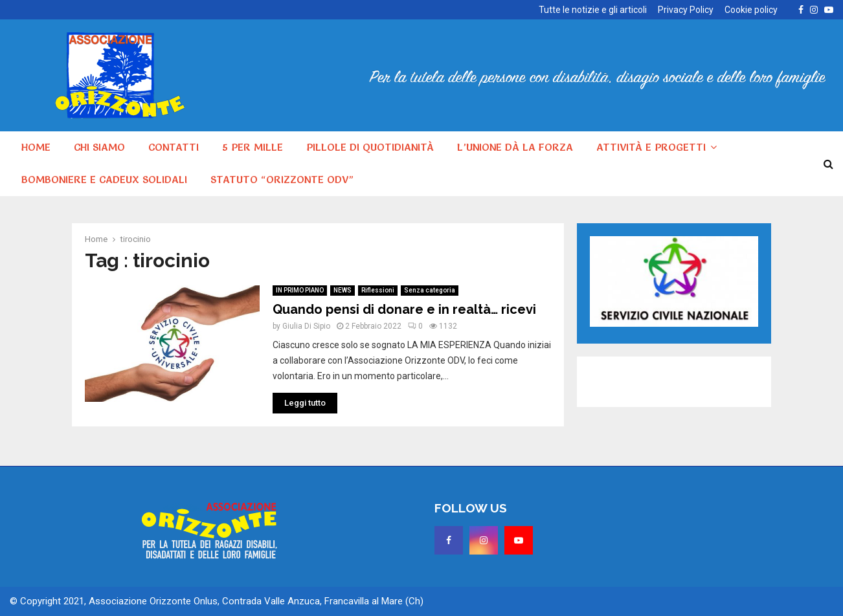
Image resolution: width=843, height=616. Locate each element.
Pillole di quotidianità (370, 147)
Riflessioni (378, 290)
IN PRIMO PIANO (300, 290)
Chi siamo (99, 147)
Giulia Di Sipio (306, 326)
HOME (36, 147)
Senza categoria (430, 290)
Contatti (174, 147)
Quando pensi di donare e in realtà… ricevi (404, 309)
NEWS (343, 290)
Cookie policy (751, 10)
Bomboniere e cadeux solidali (104, 179)
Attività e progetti (651, 147)
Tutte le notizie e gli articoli (593, 10)
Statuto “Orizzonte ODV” (282, 179)
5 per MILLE (253, 147)
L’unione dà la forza (515, 147)
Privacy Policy (686, 10)
